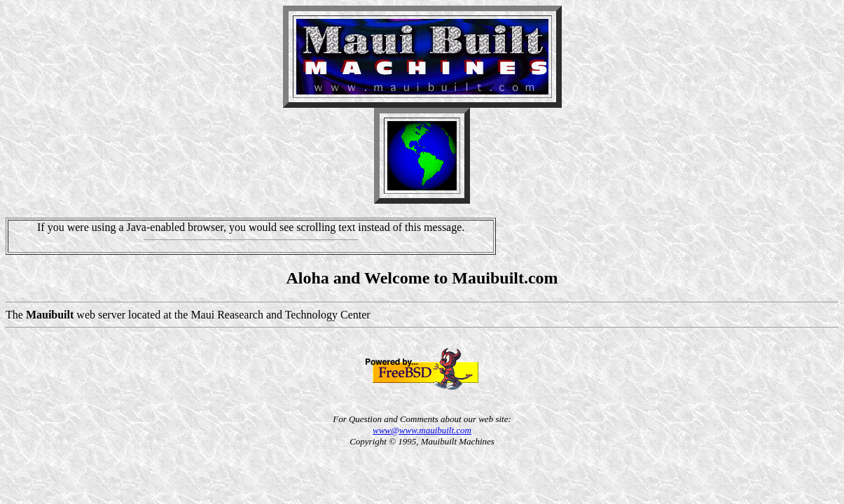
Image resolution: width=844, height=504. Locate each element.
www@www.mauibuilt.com (422, 430)
